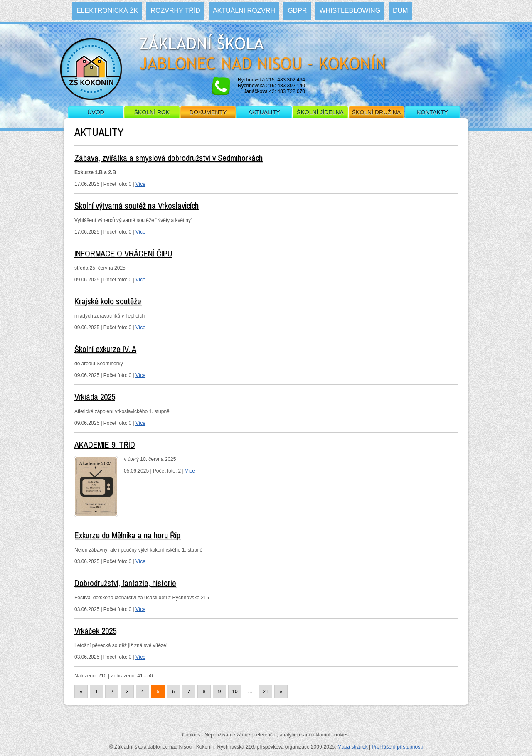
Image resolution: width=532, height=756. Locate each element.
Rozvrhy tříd (175, 11)
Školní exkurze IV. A (105, 349)
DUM (400, 11)
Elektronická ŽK (107, 11)
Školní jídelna (320, 112)
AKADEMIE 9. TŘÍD (105, 444)
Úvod (96, 112)
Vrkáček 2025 (95, 631)
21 (265, 692)
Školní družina (376, 112)
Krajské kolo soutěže (108, 301)
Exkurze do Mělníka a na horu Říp (127, 535)
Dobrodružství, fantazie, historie (125, 583)
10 (235, 692)
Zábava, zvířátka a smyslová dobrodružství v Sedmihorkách (169, 158)
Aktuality (264, 112)
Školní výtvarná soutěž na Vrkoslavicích (137, 206)
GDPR (297, 11)
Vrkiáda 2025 (95, 397)
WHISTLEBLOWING (350, 11)
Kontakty (432, 112)
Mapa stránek (353, 747)
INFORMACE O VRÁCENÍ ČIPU (123, 253)
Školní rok (152, 112)
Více (140, 184)
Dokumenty (208, 112)
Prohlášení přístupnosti (397, 747)
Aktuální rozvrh (244, 11)
